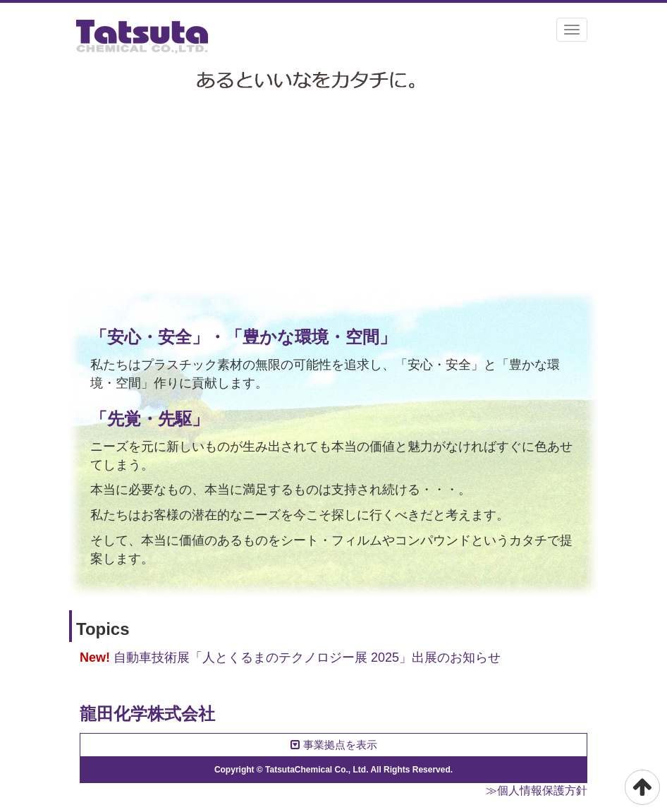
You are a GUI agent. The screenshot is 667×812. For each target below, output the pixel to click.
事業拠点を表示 (334, 745)
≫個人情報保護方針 (537, 790)
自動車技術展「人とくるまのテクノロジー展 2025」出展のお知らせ (307, 658)
